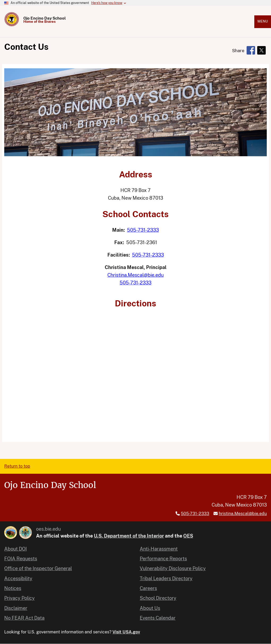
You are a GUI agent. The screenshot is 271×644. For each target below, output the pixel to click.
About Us (150, 608)
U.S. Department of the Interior (129, 536)
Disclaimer (16, 608)
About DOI (16, 549)
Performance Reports (163, 559)
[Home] (12, 25)
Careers (148, 588)
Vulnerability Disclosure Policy (173, 568)
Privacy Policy (19, 598)
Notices (13, 588)
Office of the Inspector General (38, 568)
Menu (263, 21)
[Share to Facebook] (251, 50)
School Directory (158, 598)
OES (188, 536)
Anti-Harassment (159, 549)
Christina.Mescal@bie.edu (135, 275)
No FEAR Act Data (24, 618)
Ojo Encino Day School (45, 18)
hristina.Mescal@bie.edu (243, 514)
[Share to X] (261, 50)
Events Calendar (158, 618)
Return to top (17, 466)
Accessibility (18, 578)
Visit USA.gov (126, 632)
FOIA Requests (21, 559)
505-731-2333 (143, 230)
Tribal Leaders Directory (166, 578)
